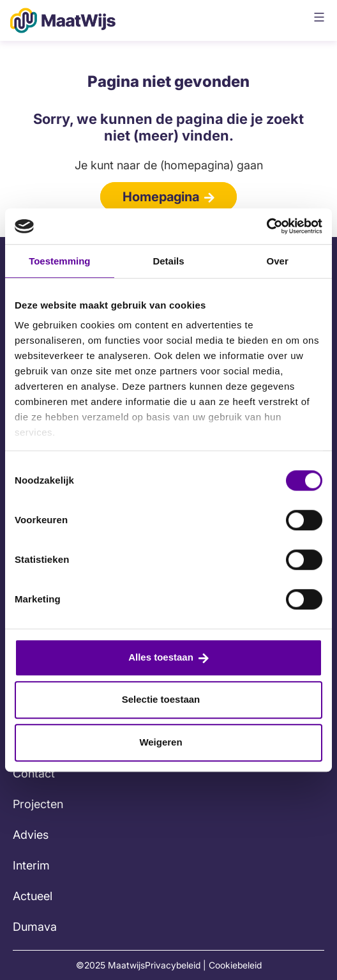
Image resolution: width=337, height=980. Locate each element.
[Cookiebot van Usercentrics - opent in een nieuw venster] (266, 226)
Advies (31, 835)
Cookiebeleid (235, 965)
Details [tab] (168, 261)
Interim (31, 865)
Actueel (33, 896)
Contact (34, 773)
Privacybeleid (173, 965)
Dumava (35, 927)
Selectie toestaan (161, 699)
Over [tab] (278, 261)
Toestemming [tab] (59, 261)
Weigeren (161, 742)
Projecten (38, 804)
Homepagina (161, 197)
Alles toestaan (161, 657)
